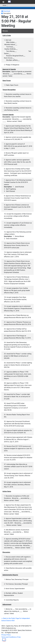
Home (4, 5)
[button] (3, 2)
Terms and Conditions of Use (11, 637)
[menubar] (6, 2)
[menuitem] (3, 2)
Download (6, 11)
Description (7, 13)
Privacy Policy (6, 635)
